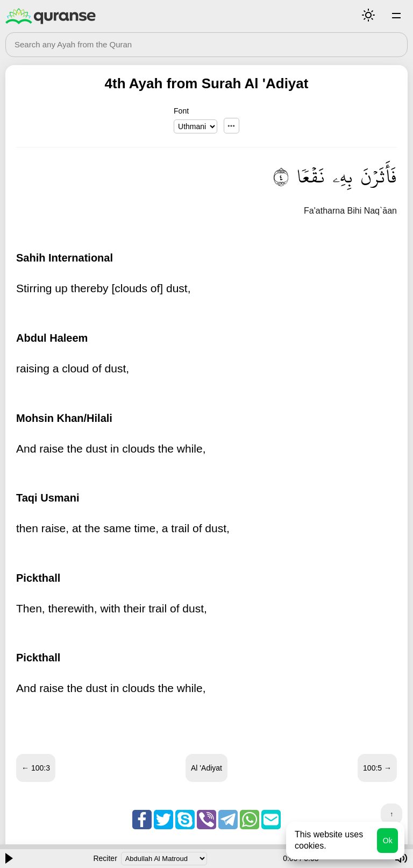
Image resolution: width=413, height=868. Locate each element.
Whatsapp (250, 820)
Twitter (163, 820)
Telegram (228, 820)
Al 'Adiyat (206, 768)
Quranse (51, 16)
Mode (368, 15)
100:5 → (377, 768)
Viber (206, 820)
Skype (185, 820)
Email (271, 820)
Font (181, 111)
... (232, 126)
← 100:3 (36, 768)
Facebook (142, 820)
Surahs (396, 15)
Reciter (105, 858)
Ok (388, 841)
